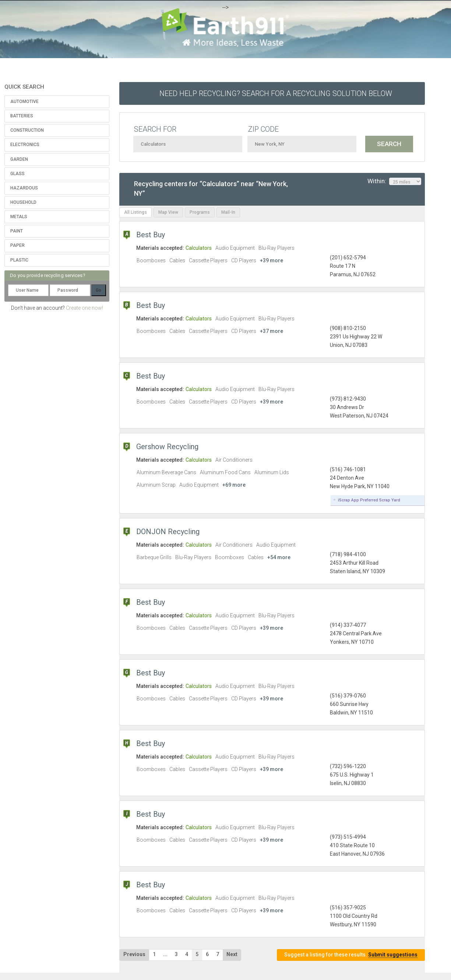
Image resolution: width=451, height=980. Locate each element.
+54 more (279, 557)
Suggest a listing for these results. (351, 955)
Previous (134, 954)
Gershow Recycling (167, 447)
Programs (200, 212)
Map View (168, 212)
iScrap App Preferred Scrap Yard (369, 500)
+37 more (272, 331)
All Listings (135, 212)
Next (232, 954)
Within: (394, 181)
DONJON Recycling (168, 532)
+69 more (234, 485)
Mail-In (228, 212)
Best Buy (151, 235)
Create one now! (84, 308)
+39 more (272, 260)
